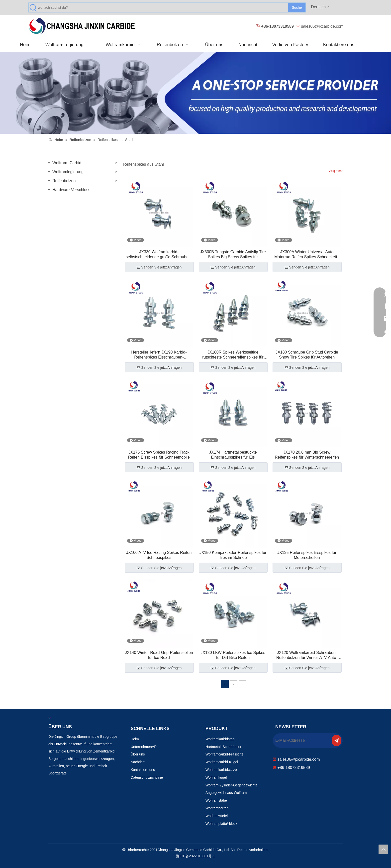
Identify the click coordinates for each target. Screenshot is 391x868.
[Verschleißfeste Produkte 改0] (195, 93)
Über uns (138, 754)
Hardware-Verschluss (71, 190)
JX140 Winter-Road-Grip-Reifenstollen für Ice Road (159, 655)
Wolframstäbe (216, 800)
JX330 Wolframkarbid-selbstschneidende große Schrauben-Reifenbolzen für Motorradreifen (159, 255)
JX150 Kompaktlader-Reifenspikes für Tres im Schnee (233, 555)
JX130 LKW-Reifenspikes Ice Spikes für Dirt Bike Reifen (233, 655)
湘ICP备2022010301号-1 (195, 856)
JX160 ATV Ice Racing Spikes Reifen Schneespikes (159, 555)
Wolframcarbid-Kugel (222, 762)
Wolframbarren (217, 808)
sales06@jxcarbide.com (322, 26)
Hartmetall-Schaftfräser (223, 747)
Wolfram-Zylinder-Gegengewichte (231, 785)
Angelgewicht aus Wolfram (226, 793)
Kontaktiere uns (143, 770)
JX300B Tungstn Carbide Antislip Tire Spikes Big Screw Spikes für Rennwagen (233, 255)
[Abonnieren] (336, 741)
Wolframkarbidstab (220, 739)
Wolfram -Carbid (67, 163)
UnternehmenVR (144, 747)
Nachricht (138, 762)
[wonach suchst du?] (163, 7)
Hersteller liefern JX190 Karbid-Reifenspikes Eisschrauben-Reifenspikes (159, 355)
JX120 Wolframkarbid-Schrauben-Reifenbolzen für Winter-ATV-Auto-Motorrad (307, 655)
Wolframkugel (216, 777)
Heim (135, 739)
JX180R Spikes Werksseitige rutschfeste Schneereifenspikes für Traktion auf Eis (233, 355)
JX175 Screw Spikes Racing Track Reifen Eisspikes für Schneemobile (159, 455)
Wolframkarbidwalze (221, 770)
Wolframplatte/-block (221, 824)
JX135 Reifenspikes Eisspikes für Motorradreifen (307, 555)
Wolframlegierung (68, 172)
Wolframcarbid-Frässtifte (224, 754)
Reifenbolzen (64, 181)
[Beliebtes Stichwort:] (297, 7)
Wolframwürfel (217, 816)
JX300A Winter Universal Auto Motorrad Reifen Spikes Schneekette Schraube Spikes (307, 255)
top (383, 849)
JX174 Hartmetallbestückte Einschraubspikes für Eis (233, 455)
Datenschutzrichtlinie (147, 777)
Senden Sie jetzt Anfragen (159, 267)
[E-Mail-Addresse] (302, 741)
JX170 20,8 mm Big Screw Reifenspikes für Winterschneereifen (307, 455)
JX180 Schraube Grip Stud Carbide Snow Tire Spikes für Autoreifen (307, 355)
